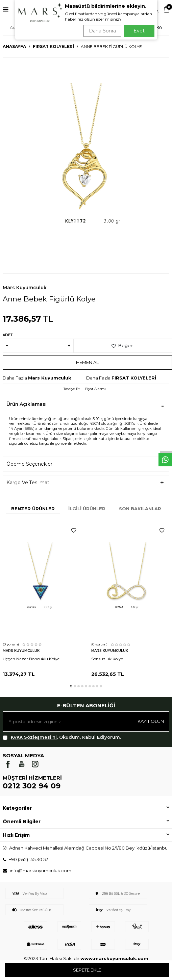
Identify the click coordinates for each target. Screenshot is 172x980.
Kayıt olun (151, 721)
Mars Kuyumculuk (25, 288)
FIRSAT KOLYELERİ (53, 46)
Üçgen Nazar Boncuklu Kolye (31, 659)
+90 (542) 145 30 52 (28, 859)
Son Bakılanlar (140, 509)
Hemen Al (87, 362)
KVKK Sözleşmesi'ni (34, 737)
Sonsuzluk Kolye (107, 659)
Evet (139, 31)
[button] (71, 686)
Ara (157, 27)
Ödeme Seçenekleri (30, 464)
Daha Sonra (102, 31)
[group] (86, 166)
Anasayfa (14, 46)
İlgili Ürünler (87, 509)
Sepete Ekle (87, 970)
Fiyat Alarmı (95, 389)
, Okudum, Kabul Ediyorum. (62, 737)
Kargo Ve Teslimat (28, 483)
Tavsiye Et (72, 389)
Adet (8, 335)
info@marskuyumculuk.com (41, 871)
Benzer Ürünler (33, 509)
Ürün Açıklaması (27, 404)
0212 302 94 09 (32, 786)
